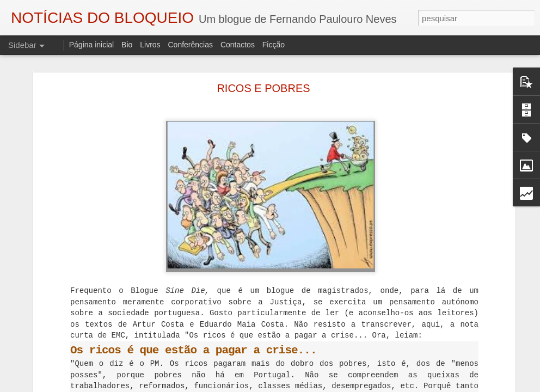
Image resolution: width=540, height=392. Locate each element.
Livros (150, 45)
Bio (127, 45)
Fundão (424, 379)
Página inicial (92, 45)
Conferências (190, 45)
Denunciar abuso (393, 386)
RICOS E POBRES (263, 58)
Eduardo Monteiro (376, 379)
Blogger (357, 386)
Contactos (238, 45)
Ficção (274, 45)
